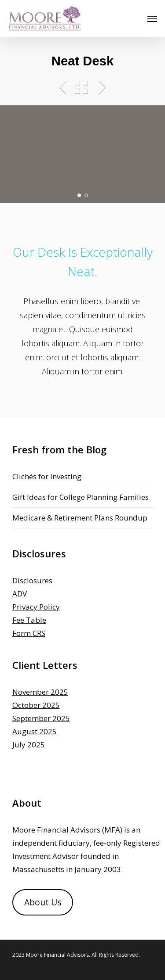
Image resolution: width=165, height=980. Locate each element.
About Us (43, 902)
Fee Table (29, 620)
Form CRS (29, 633)
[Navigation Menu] (152, 18)
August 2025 (35, 731)
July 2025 (29, 745)
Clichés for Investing (47, 476)
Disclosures (32, 580)
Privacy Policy (36, 607)
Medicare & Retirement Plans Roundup (80, 518)
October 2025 (36, 705)
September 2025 (41, 718)
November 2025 (40, 692)
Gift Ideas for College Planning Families (81, 497)
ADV (20, 594)
